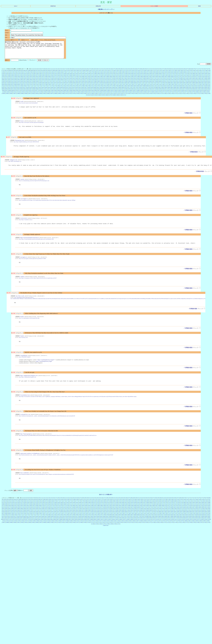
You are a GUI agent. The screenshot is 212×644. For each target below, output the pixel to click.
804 (132, 89)
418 (200, 80)
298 (40, 78)
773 (37, 89)
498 (28, 83)
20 (73, 72)
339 (166, 78)
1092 (33, 97)
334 (150, 78)
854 (77, 91)
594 (114, 85)
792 (95, 89)
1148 (113, 98)
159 (31, 75)
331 (141, 78)
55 (158, 72)
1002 (116, 94)
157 (25, 75)
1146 (106, 98)
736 (132, 88)
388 (108, 80)
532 (132, 83)
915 (55, 92)
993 (86, 94)
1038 (41, 95)
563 (19, 85)
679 (166, 86)
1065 (141, 95)
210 (187, 75)
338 (163, 78)
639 (43, 86)
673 (147, 86)
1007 (134, 94)
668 (132, 86)
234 (52, 77)
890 (187, 91)
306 (65, 78)
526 (114, 83)
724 (95, 88)
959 (190, 92)
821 (184, 89)
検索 (199, 6)
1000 (108, 94)
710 (52, 88)
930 (101, 92)
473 (160, 82)
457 (111, 82)
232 (46, 77)
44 (131, 72)
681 (172, 86)
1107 (88, 97)
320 (107, 78)
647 (68, 86)
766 (15, 89)
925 (86, 92)
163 (43, 75)
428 (21, 82)
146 (200, 74)
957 (184, 92)
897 (209, 91)
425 (12, 82)
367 (43, 80)
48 (141, 72)
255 (117, 77)
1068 (152, 95)
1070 (160, 95)
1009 (142, 94)
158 (28, 75)
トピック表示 (154, 6)
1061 (126, 95)
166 (52, 75)
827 (203, 89)
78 (5, 74)
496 (22, 83)
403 (154, 80)
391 (117, 80)
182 (101, 75)
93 (42, 74)
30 (97, 72)
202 (163, 75)
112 (96, 74)
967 (6, 94)
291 (19, 78)
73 (202, 72)
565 (25, 85)
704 (34, 88)
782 (65, 89)
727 (104, 88)
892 (194, 91)
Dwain (22, 125)
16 (63, 72)
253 (111, 77)
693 (209, 86)
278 (187, 77)
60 (170, 72)
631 (18, 86)
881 (160, 91)
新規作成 (53, 6)
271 (166, 77)
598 (126, 85)
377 (74, 80)
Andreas (22, 283)
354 (3, 80)
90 (34, 74)
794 (101, 89)
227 (31, 77)
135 (166, 74)
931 (104, 92)
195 (141, 75)
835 (18, 91)
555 (203, 83)
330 (138, 78)
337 (160, 78)
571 (43, 85)
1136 (194, 97)
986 (65, 94)
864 (108, 91)
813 (160, 89)
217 (209, 75)
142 (187, 74)
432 (34, 82)
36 (112, 72)
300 (46, 78)
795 (105, 89)
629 (12, 86)
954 (175, 92)
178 (89, 75)
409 (172, 80)
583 (80, 85)
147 (203, 74)
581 (74, 85)
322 (114, 78)
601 (135, 85)
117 (111, 74)
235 (55, 77)
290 (15, 78)
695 (6, 88)
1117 (125, 97)
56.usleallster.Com (25, 402)
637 (37, 86)
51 (148, 72)
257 (123, 77)
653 (86, 86)
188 (120, 75)
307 (68, 78)
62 (175, 72)
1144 (99, 98)
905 (25, 92)
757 (197, 88)
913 (49, 92)
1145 (102, 98)
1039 (45, 95)
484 (194, 82)
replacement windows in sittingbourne (30, 462)
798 (114, 89)
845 (49, 91)
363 (31, 80)
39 (119, 72)
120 (120, 74)
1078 (189, 95)
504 (46, 83)
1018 (175, 94)
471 (154, 82)
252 (108, 77)
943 (141, 92)
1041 (52, 95)
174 (77, 75)
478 (175, 82)
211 (191, 75)
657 (98, 86)
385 (98, 80)
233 (49, 77)
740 (144, 88)
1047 (75, 95)
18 (68, 72)
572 (46, 85)
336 (157, 78)
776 (46, 89)
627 (6, 86)
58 (165, 72)
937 (123, 92)
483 (191, 82)
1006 (131, 94)
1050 (86, 95)
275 (178, 77)
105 (74, 74)
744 (157, 88)
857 (86, 91)
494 (15, 83)
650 (77, 86)
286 (3, 78)
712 (58, 88)
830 (3, 91)
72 (199, 72)
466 (138, 82)
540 (157, 83)
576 (58, 85)
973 (25, 94)
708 (46, 88)
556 (206, 83)
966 (3, 94)
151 (6, 75)
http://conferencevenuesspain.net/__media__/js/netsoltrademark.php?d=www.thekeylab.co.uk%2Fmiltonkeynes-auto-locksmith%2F (47, 424)
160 (34, 75)
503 (43, 83)
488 (206, 82)
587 (92, 85)
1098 (55, 97)
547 (178, 83)
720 (83, 88)
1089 (22, 97)
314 (89, 78)
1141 (88, 98)
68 (190, 72)
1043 (60, 95)
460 (120, 82)
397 (135, 80)
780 (58, 89)
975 (31, 94)
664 (120, 86)
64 (180, 72)
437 (49, 82)
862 (101, 91)
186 (114, 75)
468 (144, 82)
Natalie (22, 343)
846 (52, 91)
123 (129, 74)
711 (55, 88)
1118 (128, 97)
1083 (208, 95)
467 (141, 82)
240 (71, 77)
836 (21, 91)
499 (31, 83)
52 (151, 72)
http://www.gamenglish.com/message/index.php (29, 325)
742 (150, 88)
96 (49, 74)
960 (193, 92)
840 (34, 91)
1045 (67, 95)
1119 (132, 97)
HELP (16, 6)
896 (206, 91)
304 (58, 78)
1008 (138, 94)
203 (166, 75)
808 (144, 89)
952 (169, 92)
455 (104, 82)
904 (22, 92)
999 (105, 94)
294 (28, 78)
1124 (150, 97)
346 (187, 78)
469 (147, 82)
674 (151, 86)
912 (46, 92)
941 (135, 92)
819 (178, 89)
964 (206, 92)
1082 (204, 95)
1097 (52, 97)
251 (104, 77)
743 (154, 88)
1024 (197, 94)
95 (46, 74)
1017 (171, 94)
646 (65, 86)
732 (120, 88)
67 (187, 72)
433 (37, 82)
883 (166, 91)
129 (148, 74)
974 (28, 94)
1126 (157, 97)
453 (98, 82)
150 (3, 75)
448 (83, 82)
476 (169, 82)
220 (9, 77)
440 (58, 82)
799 (117, 89)
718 (77, 88)
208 (181, 75)
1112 (107, 97)
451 (92, 82)
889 (184, 91)
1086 (11, 97)
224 (21, 77)
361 (25, 80)
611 (166, 85)
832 (9, 91)
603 (141, 85)
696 (9, 88)
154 (15, 75)
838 (28, 91)
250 (101, 77)
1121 (139, 97)
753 (184, 88)
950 (163, 92)
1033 (23, 95)
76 (209, 72)
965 (209, 92)
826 (200, 89)
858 (89, 91)
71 (197, 72)
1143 (95, 98)
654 (89, 86)
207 (178, 75)
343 (178, 78)
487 (203, 82)
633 (25, 86)
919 (68, 92)
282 (200, 77)
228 (34, 77)
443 (68, 82)
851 (68, 91)
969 (13, 94)
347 (190, 78)
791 (92, 89)
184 (108, 75)
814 (163, 89)
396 (132, 80)
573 (49, 85)
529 (123, 83)
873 (135, 91)
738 (138, 88)
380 (83, 80)
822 (187, 89)
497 (25, 83)
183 (105, 75)
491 (6, 83)
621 (197, 85)
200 (157, 75)
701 (25, 88)
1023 (193, 94)
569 (37, 85)
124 (132, 74)
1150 (121, 98)
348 (193, 78)
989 (74, 94)
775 (43, 89)
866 (114, 91)
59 (168, 72)
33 (104, 72)
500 (34, 83)
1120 (135, 97)
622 (200, 85)
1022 (190, 94)
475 (166, 82)
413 (184, 80)
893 (197, 91)
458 (114, 82)
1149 (117, 98)
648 (71, 86)
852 (71, 91)
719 (80, 88)
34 (107, 72)
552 (193, 83)
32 (102, 72)
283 (203, 77)
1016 (168, 94)
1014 (160, 94)
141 (184, 74)
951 (166, 92)
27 (90, 72)
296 (34, 78)
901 (12, 92)
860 (95, 91)
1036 (34, 95)
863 (104, 91)
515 (80, 83)
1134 (187, 97)
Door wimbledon (25, 481)
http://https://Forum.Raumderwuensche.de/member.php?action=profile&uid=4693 (36, 244)
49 (143, 72)
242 (77, 77)
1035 (30, 95)
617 (184, 85)
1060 (123, 95)
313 (86, 78)
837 (25, 91)
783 (68, 89)
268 (157, 77)
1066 (145, 95)
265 (147, 77)
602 (138, 85)
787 (80, 89)
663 (117, 86)
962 (200, 92)
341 (172, 78)
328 (132, 78)
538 (150, 83)
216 (206, 75)
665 (123, 86)
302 (52, 78)
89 (32, 74)
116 (108, 74)
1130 (172, 97)
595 (117, 85)
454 (101, 82)
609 (160, 85)
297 (37, 78)
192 (132, 75)
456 (108, 82)
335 (154, 78)
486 (200, 82)
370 (52, 80)
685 (184, 86)
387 (105, 80)
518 (89, 83)
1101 (66, 97)
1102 (70, 97)
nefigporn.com (13, 164)
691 (203, 86)
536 (144, 83)
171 (68, 75)
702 (28, 88)
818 (175, 89)
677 (160, 86)
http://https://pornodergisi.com (15, 166)
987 (68, 94)
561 (12, 85)
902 (15, 92)
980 (46, 94)
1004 (123, 94)
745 (160, 88)
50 (146, 72)
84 (20, 74)
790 (89, 89)
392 (120, 80)
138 (175, 74)
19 (70, 72)
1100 (63, 97)
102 (65, 74)
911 (43, 92)
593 (111, 85)
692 (206, 86)
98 (54, 74)
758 (200, 88)
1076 (182, 95)
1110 (99, 97)
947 (154, 92)
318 (101, 78)
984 (59, 94)
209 (184, 75)
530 (126, 83)
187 (117, 75)
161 (37, 75)
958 (187, 92)
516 (83, 83)
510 (65, 83)
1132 (179, 97)
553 (197, 83)
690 (200, 86)
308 (71, 78)
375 (68, 80)
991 (80, 94)
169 (62, 75)
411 (178, 80)
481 (184, 82)
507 (55, 83)
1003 (119, 94)
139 (178, 74)
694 (3, 88)
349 (197, 78)
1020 (182, 94)
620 (193, 85)
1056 (108, 95)
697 (12, 88)
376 (71, 80)
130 (151, 74)
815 (166, 89)
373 (62, 80)
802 (126, 89)
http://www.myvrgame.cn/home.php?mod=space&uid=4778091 (33, 264)
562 (15, 85)
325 (123, 78)
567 (31, 85)
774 (40, 89)
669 (135, 86)
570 (40, 85)
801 (123, 89)
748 (169, 88)
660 (108, 86)
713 (61, 88)
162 (40, 75)
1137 (198, 97)
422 (3, 82)
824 (193, 89)
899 (6, 92)
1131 (176, 97)
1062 (130, 95)
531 (129, 83)
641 (49, 86)
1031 (15, 95)
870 (126, 91)
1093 (37, 97)
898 (3, 92)
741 (147, 88)
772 (34, 89)
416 (193, 80)
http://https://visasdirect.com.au (26, 225)
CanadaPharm (24, 363)
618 (187, 85)
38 (116, 72)
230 (40, 77)
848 (58, 91)
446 (77, 82)
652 (83, 86)
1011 (149, 94)
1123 (146, 97)
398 (138, 80)
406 (163, 80)
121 (123, 74)
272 (169, 77)
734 (126, 88)
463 (129, 82)
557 (209, 83)
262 (138, 77)
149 (209, 74)
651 (80, 86)
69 (192, 72)
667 (129, 86)
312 (83, 78)
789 (86, 89)
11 (51, 72)
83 (17, 74)
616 (181, 85)
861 (98, 91)
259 (129, 77)
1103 (74, 97)
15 (61, 72)
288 (9, 78)
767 (19, 89)
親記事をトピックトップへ (106, 9)
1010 (145, 94)
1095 (44, 97)
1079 (193, 95)
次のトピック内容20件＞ (106, 503)
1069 (156, 95)
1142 (91, 98)
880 (157, 91)
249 (98, 77)
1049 (82, 95)
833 (12, 91)
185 (111, 75)
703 (31, 88)
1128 (165, 97)
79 (7, 74)
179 (92, 75)
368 (46, 80)
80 (10, 74)
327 (129, 78)
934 (114, 92)
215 (203, 75)
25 (85, 72)
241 (74, 77)
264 (144, 77)
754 (187, 88)
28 (92, 72)
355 (6, 80)
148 (206, 74)
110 (90, 74)
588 (95, 85)
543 (166, 83)
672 (144, 86)
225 (25, 77)
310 (77, 78)
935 (117, 92)
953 (172, 92)
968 (10, 94)
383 (92, 80)
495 (19, 83)
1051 (89, 95)
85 (22, 74)
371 (55, 80)
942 (138, 92)
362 (28, 80)
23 (80, 72)
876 (144, 91)
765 (12, 89)
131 (154, 74)
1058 (115, 95)
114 (102, 74)
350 (200, 78)
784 (71, 89)
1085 (7, 97)
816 (169, 89)
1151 (124, 98)
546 (175, 83)
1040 (49, 95)
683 (178, 86)
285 (209, 77)
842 (40, 91)
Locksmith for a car (25, 422)
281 (197, 77)
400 (144, 80)
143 (191, 74)
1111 (103, 97)
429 (25, 82)
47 (138, 72)
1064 (138, 95)
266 (151, 77)
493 (12, 83)
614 (175, 85)
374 (65, 80)
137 (172, 74)
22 (77, 72)
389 (111, 80)
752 (181, 88)
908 (34, 92)
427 (18, 82)
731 (117, 88)
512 (71, 83)
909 (37, 92)
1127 (161, 97)
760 (206, 88)
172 (71, 75)
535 (141, 83)
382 (89, 80)
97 (51, 74)
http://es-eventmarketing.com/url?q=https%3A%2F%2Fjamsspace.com (34, 185)
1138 (201, 97)
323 (117, 78)
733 (123, 88)
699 (19, 88)
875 (141, 91)
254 (114, 77)
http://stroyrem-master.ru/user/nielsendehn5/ (28, 106)
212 (193, 75)
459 (117, 82)
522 (101, 83)
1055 (104, 95)
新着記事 (98, 6)
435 (43, 82)
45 (134, 72)
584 (83, 85)
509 (62, 83)
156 (22, 75)
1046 (71, 95)
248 (95, 77)
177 (86, 75)
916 (58, 92)
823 (190, 89)
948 (157, 92)
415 (190, 80)
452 (95, 82)
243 (80, 77)
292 (22, 78)
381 (86, 80)
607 (154, 85)
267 (154, 77)
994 (89, 94)
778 (52, 89)
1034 (26, 95)
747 (166, 88)
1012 (153, 94)
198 (151, 75)
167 (55, 75)
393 (123, 80)
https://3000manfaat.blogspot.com (29, 383)
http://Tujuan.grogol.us (26, 442)
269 (160, 77)
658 (101, 86)
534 (138, 83)
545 (172, 83)
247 (92, 77)
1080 (197, 95)
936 (120, 92)
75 (207, 72)
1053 (97, 95)
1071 (164, 95)
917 (61, 92)
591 (105, 85)
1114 (114, 97)
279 (191, 77)
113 (99, 74)
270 (163, 77)
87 (27, 74)
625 (209, 85)
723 (92, 88)
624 (206, 85)
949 (160, 92)
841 (37, 91)
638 (40, 86)
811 (154, 89)
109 (87, 74)
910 (40, 92)
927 (92, 92)
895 (203, 91)
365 (37, 80)
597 (123, 85)
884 (169, 91)
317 (98, 78)
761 (209, 88)
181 (98, 75)
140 (181, 74)
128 (144, 74)
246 (89, 77)
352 (206, 78)
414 (187, 80)
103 (68, 74)
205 (172, 75)
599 (129, 85)
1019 (179, 94)
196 (144, 75)
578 (65, 85)
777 (49, 89)
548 (181, 83)
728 (107, 88)
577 (62, 85)
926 (89, 92)
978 (40, 94)
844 (46, 91)
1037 (37, 95)
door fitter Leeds (20, 302)
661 (111, 86)
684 (181, 86)
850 (65, 91)
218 (3, 77)
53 (153, 72)
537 (147, 83)
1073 (171, 95)
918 (64, 92)
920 (71, 92)
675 (154, 86)
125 (135, 74)
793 (98, 89)
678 (163, 86)
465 (135, 82)
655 (92, 86)
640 (46, 86)
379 (80, 80)
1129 (168, 97)
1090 (26, 97)
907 (31, 92)
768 (22, 89)
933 (111, 92)
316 (95, 78)
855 (80, 91)
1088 (18, 97)
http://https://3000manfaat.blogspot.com (27, 384)
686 (187, 86)
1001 (112, 94)
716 (71, 88)
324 (120, 78)
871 (129, 91)
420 (206, 80)
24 (82, 72)
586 (89, 85)
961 (197, 92)
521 (98, 83)
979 (43, 94)
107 (80, 74)
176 (83, 75)
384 (95, 80)
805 (135, 89)
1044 (63, 95)
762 (3, 89)
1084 (3, 97)
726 (101, 88)
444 (71, 82)
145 (197, 74)
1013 (156, 94)
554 (200, 83)
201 (160, 75)
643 (55, 86)
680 (169, 86)
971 (19, 94)
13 (56, 72)
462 (126, 82)
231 (43, 77)
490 (3, 83)
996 (96, 94)
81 (12, 74)
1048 (78, 95)
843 (43, 91)
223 (18, 77)
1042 (56, 95)
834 (15, 91)
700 (22, 88)
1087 (15, 97)
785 (74, 89)
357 (12, 80)
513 (74, 83)
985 (62, 94)
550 (187, 83)
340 (169, 78)
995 (93, 94)
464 (132, 82)
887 (178, 91)
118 (114, 74)
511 (68, 83)
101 (62, 74)
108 (84, 74)
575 (55, 85)
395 (129, 80)
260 (132, 77)
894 (200, 91)
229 (37, 77)
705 (37, 88)
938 (126, 92)
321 (111, 78)
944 (144, 92)
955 (178, 92)
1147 (110, 98)
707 (43, 88)
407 (166, 80)
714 (64, 88)
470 (151, 82)
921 (74, 92)
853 (74, 91)
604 (144, 85)
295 (31, 78)
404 (157, 80)
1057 (112, 95)
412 (181, 80)
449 (86, 82)
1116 (121, 97)
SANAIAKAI (24, 223)
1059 (119, 95)
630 (15, 86)
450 (89, 82)
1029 (8, 95)
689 (197, 86)
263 (141, 77)
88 (29, 74)
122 (126, 74)
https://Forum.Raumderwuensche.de (29, 243)
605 (148, 85)
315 (92, 78)
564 (22, 85)
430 (28, 82)
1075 (178, 95)
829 (209, 89)
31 (99, 72)
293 (25, 78)
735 (129, 88)
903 (19, 92)
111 (93, 74)
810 (151, 89)
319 (104, 78)
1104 (77, 97)
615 (178, 85)
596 (120, 85)
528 (120, 83)
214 (200, 75)
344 (181, 78)
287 (6, 78)
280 (194, 77)
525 (111, 83)
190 (126, 75)
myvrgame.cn (24, 263)
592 (108, 85)
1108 (92, 97)
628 (9, 86)
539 (154, 83)
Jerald (22, 105)
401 (148, 80)
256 (120, 77)
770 (28, 89)
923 (80, 92)
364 (34, 80)
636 (34, 86)
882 (163, 91)
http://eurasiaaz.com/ (23, 344)
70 (195, 72)
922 (77, 92)
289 (12, 78)
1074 (175, 95)
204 (169, 75)
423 (6, 82)
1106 (85, 97)
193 (135, 75)
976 (34, 94)
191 (129, 75)
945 (147, 92)
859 (92, 91)
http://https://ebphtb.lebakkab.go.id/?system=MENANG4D (26, 146)
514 (77, 83)
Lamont (22, 184)
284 (206, 77)
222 (15, 77)
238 (65, 77)
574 (52, 85)
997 (99, 94)
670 (138, 86)
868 (120, 91)
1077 (186, 95)
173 (74, 75)
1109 (96, 97)
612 (169, 85)
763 (6, 89)
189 (123, 75)
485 (197, 82)
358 (15, 80)
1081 (201, 95)
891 (191, 91)
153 (12, 75)
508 (58, 83)
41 (124, 72)
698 (15, 88)
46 (136, 72)
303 (55, 78)
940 (132, 92)
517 (86, 83)
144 (194, 74)
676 (157, 86)
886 (175, 91)
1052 (93, 95)
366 (40, 80)
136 (169, 74)
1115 (117, 97)
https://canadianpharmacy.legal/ (44, 368)
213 (197, 75)
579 (68, 85)
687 (191, 86)
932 (107, 92)
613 (172, 85)
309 (74, 78)
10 (48, 72)
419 (203, 80)
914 (52, 92)
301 (49, 78)
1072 (167, 95)
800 (120, 89)
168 (58, 75)
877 (147, 91)
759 (203, 88)
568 (34, 85)
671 (141, 86)
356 (9, 80)
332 (144, 78)
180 (95, 75)
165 (49, 75)
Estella (22, 323)
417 (197, 80)
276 (181, 77)
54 (155, 72)
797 (111, 89)
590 (101, 85)
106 (77, 74)
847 (55, 91)
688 (194, 86)
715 (68, 88)
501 (37, 83)
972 (22, 94)
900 (9, 92)
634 (28, 86)
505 (49, 83)
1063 (134, 95)
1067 (149, 95)
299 (43, 78)
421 (209, 80)
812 (157, 89)
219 (6, 77)
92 (39, 74)
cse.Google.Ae (24, 204)
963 (203, 92)
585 (86, 85)
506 (52, 83)
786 (77, 89)
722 (89, 88)
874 (138, 91)
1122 (143, 97)
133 (160, 74)
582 (77, 85)
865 (111, 91)
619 (190, 85)
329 (135, 78)
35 (109, 72)
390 (114, 80)
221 (12, 77)
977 (37, 94)
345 (184, 78)
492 (9, 83)
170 (65, 75)
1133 (183, 97)
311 (80, 78)
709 (49, 88)
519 (92, 83)
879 (154, 91)
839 (31, 91)
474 (163, 82)
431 (31, 82)
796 (108, 89)
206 (175, 75)
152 (9, 75)
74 (204, 72)
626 (3, 86)
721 (86, 88)
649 (74, 86)
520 (95, 83)
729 (111, 88)
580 (71, 85)
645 (61, 86)
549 (184, 83)
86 (25, 74)
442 (65, 82)
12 (53, 72)
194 (138, 75)
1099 (59, 97)
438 (52, 82)
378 (77, 80)
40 (121, 72)
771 (31, 89)
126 (138, 74)
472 (157, 82)
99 (56, 74)
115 (105, 74)
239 (68, 77)
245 (86, 77)
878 (151, 91)
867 (117, 91)
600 (132, 85)
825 (197, 89)
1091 (29, 97)
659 (104, 86)
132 (157, 74)
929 (98, 92)
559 (6, 85)
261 (135, 77)
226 (28, 77)
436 (46, 82)
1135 (190, 97)
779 (55, 89)
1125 (154, 97)
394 (126, 80)
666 (126, 86)
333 (147, 78)
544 (169, 83)
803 (129, 89)
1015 (164, 94)
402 (151, 80)
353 (209, 78)
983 (56, 94)
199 (154, 75)
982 (53, 94)
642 (52, 86)
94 (44, 74)
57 (163, 72)
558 (3, 85)
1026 (205, 94)
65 (182, 72)
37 (114, 72)
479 (178, 82)
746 (163, 88)
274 (175, 77)
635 (31, 86)
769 (25, 89)
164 (46, 75)
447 (80, 82)
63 (177, 72)
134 (163, 74)
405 (160, 80)
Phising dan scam (20, 144)
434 (40, 82)
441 (61, 82)
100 (59, 74)
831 (6, 91)
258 (126, 77)
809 (148, 89)
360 (22, 80)
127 (141, 74)
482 (187, 82)
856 (83, 91)
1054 (100, 95)
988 (71, 94)
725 (98, 88)
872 (132, 91)
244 (83, 77)
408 (169, 80)
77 (3, 74)
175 (80, 75)
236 (58, 77)
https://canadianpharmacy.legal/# (46, 367)
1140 (209, 97)
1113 (110, 97)
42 (126, 72)
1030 (11, 95)
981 (49, 94)
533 (135, 83)
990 (77, 94)
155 (19, 75)
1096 (48, 97)
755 (190, 88)
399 (141, 80)
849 (61, 91)
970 (16, 94)
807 (141, 89)
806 (138, 89)
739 (141, 88)
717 (74, 88)
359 (19, 80)
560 (9, 85)
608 (157, 85)
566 (28, 85)
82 (15, 74)
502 (40, 83)
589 (98, 85)
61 (173, 72)
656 (95, 86)
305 (62, 78)
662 (114, 86)
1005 (127, 94)
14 (58, 72)
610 (163, 85)
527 (117, 83)
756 (193, 88)
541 (160, 83)
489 (209, 82)
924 (83, 92)
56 (160, 72)
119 (117, 74)
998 (102, 94)
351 (203, 78)
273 (172, 77)
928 (95, 92)
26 (87, 72)
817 (172, 89)
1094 (40, 97)
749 (172, 88)
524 (107, 83)
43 (129, 72)
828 (206, 89)
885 (172, 91)
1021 (186, 94)
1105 (81, 97)
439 (55, 82)
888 (181, 91)
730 (114, 88)
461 (123, 82)
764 (9, 89)
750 (175, 88)
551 (190, 83)
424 (9, 82)
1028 (4, 95)
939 (129, 92)
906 (28, 92)
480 (181, 82)
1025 (201, 94)
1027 (208, 94)
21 (75, 72)
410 (175, 80)
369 (49, 80)
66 (185, 72)
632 (21, 86)
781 (62, 89)
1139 (205, 97)
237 (61, 77)
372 (58, 80)
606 (151, 85)
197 (148, 75)
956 (181, 92)
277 (184, 77)
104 (71, 74)
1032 (19, 95)
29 (95, 72)
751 (178, 88)
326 (126, 78)
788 (83, 89)
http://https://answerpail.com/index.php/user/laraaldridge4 (31, 126)
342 (175, 78)
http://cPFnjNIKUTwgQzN (25, 364)
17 (65, 72)
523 (104, 83)
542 (163, 83)
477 (172, 82)
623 (203, 85)
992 (83, 94)
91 (37, 74)
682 (175, 86)
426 (15, 82)
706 (40, 88)
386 (101, 80)
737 (135, 88)
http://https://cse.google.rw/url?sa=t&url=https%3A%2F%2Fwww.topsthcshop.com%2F (38, 284)
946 (150, 92)
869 (123, 91)
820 (181, 89)
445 (74, 82)
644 (58, 86)
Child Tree (106, 534)
